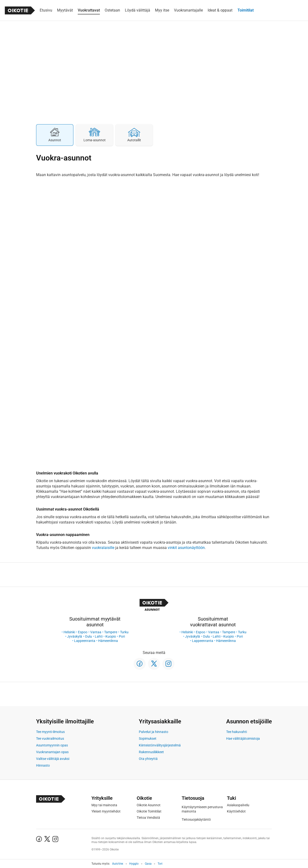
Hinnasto (43, 765)
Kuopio (111, 636)
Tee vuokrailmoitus (50, 739)
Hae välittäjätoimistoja (243, 739)
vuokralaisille (103, 548)
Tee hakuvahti (237, 732)
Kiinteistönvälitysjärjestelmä (160, 745)
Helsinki (69, 632)
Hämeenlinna (108, 641)
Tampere (111, 632)
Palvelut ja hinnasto (154, 732)
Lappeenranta (85, 641)
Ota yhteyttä (148, 759)
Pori (122, 636)
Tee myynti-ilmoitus (50, 732)
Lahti (99, 636)
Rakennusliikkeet (151, 752)
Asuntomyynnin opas (52, 745)
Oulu (88, 636)
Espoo (83, 632)
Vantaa (96, 632)
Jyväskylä (75, 636)
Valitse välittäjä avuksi (53, 759)
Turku (124, 632)
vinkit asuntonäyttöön (186, 548)
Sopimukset (148, 739)
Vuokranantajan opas (52, 752)
